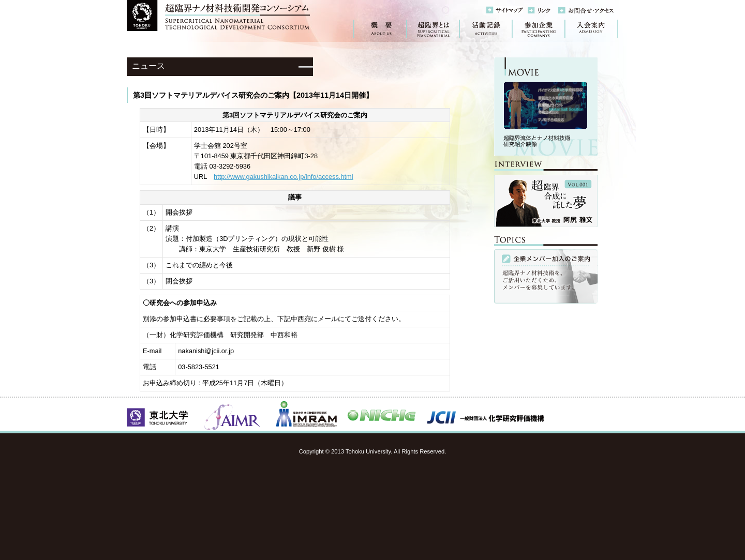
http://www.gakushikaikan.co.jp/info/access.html (284, 177)
